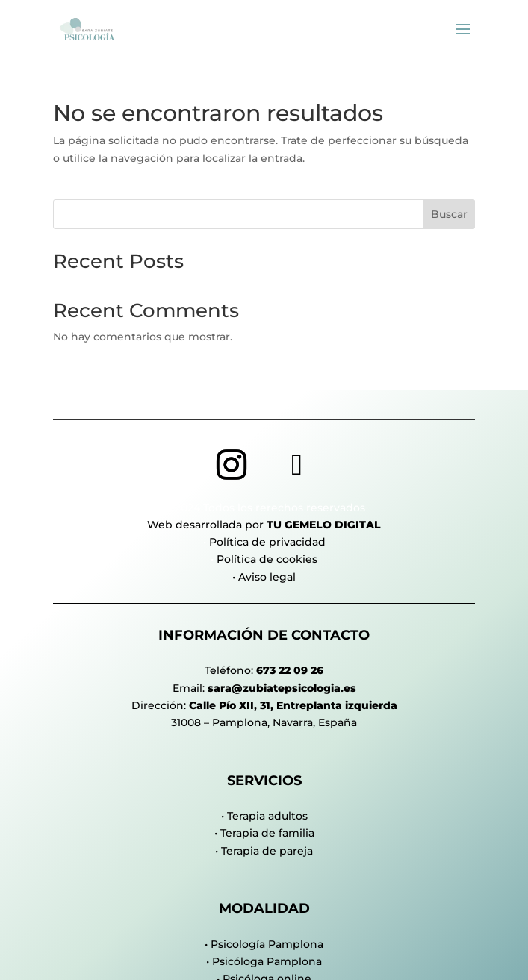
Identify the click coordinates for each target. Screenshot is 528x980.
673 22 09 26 (290, 670)
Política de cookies (267, 559)
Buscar (449, 214)
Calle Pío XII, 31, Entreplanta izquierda (293, 705)
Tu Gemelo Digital (324, 525)
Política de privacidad (267, 542)
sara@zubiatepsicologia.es (282, 688)
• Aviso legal (264, 577)
